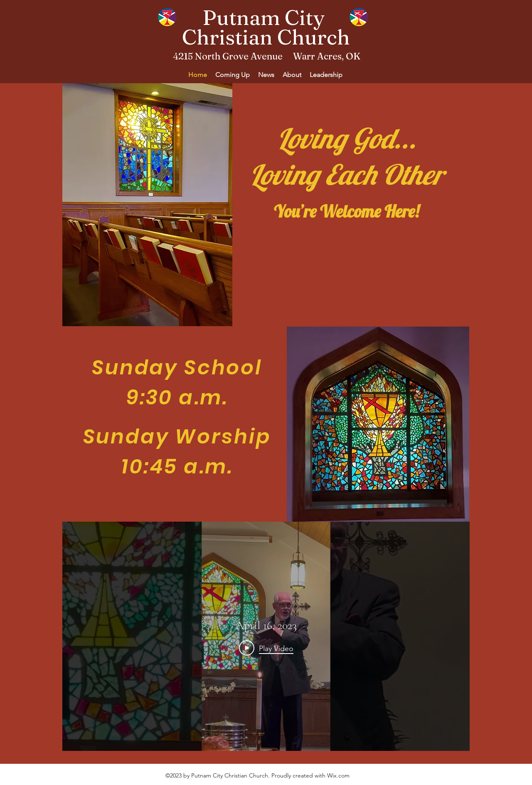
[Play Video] (266, 648)
